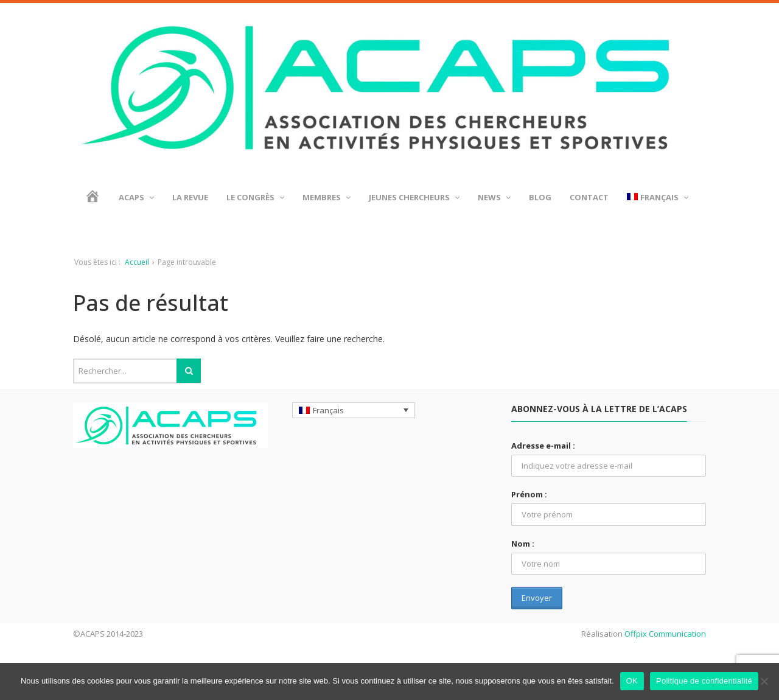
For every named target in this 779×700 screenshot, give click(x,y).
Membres (327, 197)
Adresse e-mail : (543, 446)
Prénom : (529, 494)
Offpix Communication (665, 634)
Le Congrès (255, 197)
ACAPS (136, 197)
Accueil (137, 262)
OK (632, 681)
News (494, 197)
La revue (190, 197)
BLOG (540, 197)
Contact (589, 197)
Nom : (523, 544)
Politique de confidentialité (704, 681)
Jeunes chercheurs (414, 197)
